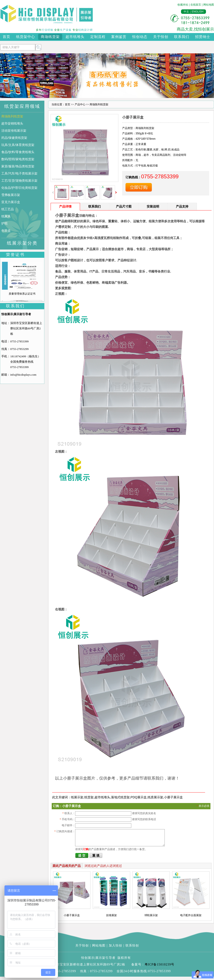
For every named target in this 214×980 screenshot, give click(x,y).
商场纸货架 (50, 37)
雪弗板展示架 (11, 195)
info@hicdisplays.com (23, 375)
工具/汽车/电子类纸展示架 (19, 173)
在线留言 (196, 5)
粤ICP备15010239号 (160, 968)
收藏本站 (183, 5)
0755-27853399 (19, 341)
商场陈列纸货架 (12, 116)
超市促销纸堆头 (12, 123)
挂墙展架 (111, 919)
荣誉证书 (15, 255)
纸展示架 (77, 797)
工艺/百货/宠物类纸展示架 (19, 181)
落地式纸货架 (120, 797)
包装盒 (6, 231)
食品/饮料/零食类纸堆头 (18, 152)
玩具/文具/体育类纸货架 (18, 145)
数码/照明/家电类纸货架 (18, 159)
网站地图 (209, 5)
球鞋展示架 (151, 919)
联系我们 (182, 37)
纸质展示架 (155, 797)
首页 (6, 37)
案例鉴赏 (119, 37)
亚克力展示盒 (11, 202)
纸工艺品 (8, 209)
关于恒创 (161, 37)
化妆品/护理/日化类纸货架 (19, 188)
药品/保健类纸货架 (14, 138)
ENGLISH (198, 12)
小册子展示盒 (173, 797)
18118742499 (18, 356)
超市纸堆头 (75, 37)
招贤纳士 (203, 37)
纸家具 (6, 216)
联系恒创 (132, 949)
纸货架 (89, 797)
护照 (4, 223)
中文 (186, 12)
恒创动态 (140, 37)
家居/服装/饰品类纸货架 (18, 166)
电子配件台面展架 (191, 919)
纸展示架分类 (22, 243)
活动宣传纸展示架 (14, 131)
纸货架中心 (26, 37)
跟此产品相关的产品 (67, 869)
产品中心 (80, 104)
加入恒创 (115, 949)
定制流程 (98, 37)
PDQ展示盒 (139, 797)
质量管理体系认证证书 (22, 294)
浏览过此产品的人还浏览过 (103, 869)
